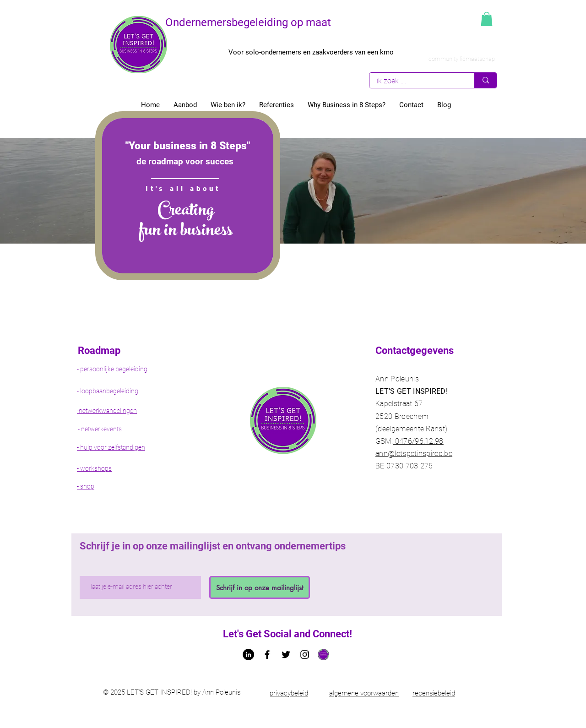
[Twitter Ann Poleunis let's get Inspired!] (286, 655)
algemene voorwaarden (364, 693)
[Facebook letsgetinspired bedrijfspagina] (267, 655)
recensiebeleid (434, 693)
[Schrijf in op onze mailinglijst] (260, 587)
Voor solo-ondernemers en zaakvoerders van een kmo (311, 52)
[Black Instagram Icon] (305, 655)
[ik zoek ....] (416, 81)
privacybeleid (289, 693)
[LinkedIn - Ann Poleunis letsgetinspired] (248, 655)
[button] (487, 19)
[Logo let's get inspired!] (323, 655)
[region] (188, 196)
